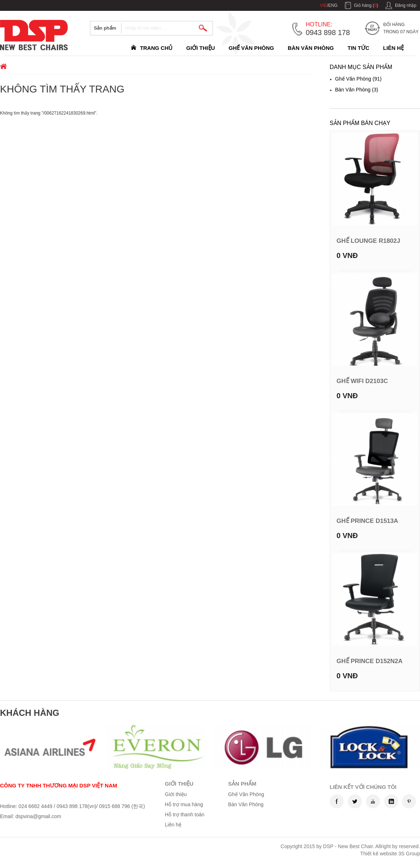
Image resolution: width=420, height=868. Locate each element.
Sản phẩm (105, 28)
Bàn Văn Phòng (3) (357, 90)
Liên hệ (393, 48)
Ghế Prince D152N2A (370, 661)
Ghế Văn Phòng (251, 48)
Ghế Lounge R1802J (368, 241)
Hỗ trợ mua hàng (184, 804)
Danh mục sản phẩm (361, 67)
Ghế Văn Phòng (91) (358, 79)
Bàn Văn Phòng (311, 48)
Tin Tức (359, 48)
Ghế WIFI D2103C (362, 381)
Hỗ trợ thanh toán (185, 815)
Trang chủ (156, 48)
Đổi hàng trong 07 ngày (401, 28)
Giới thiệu (200, 48)
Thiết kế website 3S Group (390, 854)
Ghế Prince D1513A (367, 521)
